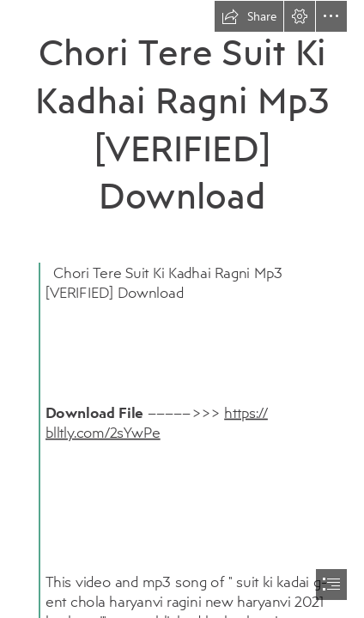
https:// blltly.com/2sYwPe (157, 422)
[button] (249, 16)
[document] (182, 309)
